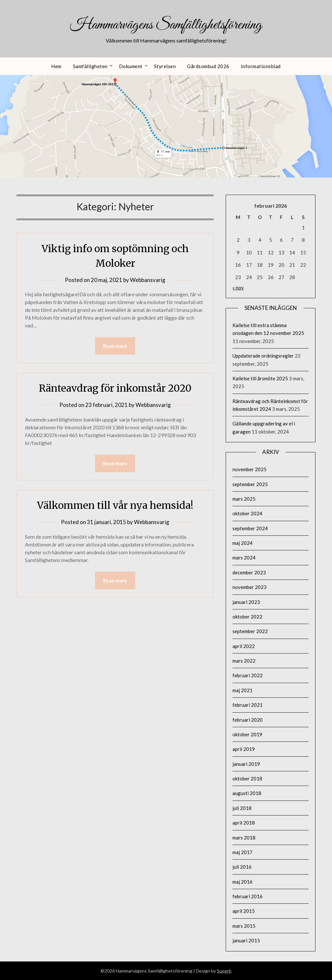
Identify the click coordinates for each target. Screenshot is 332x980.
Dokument (131, 66)
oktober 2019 (247, 734)
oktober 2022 (247, 617)
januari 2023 (246, 602)
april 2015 (244, 911)
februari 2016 (248, 896)
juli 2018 (242, 808)
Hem (56, 66)
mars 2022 (244, 661)
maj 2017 (243, 852)
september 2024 (250, 528)
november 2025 (249, 469)
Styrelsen (165, 66)
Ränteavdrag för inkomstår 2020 (115, 388)
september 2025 (250, 484)
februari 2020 (248, 720)
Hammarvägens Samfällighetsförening (166, 25)
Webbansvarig (148, 280)
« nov (238, 288)
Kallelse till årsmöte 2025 (260, 378)
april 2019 (244, 749)
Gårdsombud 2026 (208, 66)
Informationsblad (261, 66)
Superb (224, 971)
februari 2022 (248, 675)
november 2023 (249, 587)
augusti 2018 (247, 793)
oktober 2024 (247, 513)
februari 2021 (248, 705)
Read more (115, 346)
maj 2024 (243, 543)
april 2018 (244, 823)
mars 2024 (244, 557)
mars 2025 (244, 499)
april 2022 (244, 646)
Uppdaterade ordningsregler (263, 356)
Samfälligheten (90, 66)
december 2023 (249, 572)
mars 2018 (244, 838)
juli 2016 (242, 867)
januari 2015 (246, 940)
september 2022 (250, 631)
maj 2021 (243, 690)
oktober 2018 (247, 778)
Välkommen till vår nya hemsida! (115, 505)
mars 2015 (244, 926)
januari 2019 (246, 764)
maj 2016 (243, 882)
